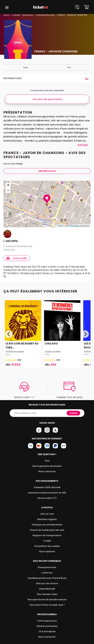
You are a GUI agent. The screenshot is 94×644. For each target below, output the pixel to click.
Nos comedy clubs (47, 591)
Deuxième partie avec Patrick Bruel (47, 575)
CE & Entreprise (47, 628)
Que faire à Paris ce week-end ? (47, 602)
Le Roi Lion (47, 569)
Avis (69, 67)
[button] (7, 8)
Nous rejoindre (47, 548)
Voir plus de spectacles (47, 99)
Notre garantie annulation (47, 463)
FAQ (47, 457)
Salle (25, 67)
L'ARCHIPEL (11, 241)
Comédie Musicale (44, 15)
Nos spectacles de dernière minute (47, 596)
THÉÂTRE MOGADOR (15, 349)
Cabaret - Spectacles (22, 15)
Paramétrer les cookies (47, 543)
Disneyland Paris (47, 564)
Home (6, 15)
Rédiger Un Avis (47, 171)
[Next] (85, 331)
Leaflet (60, 226)
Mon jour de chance (47, 580)
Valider (74, 410)
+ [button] (8, 185)
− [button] (8, 191)
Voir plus (82, 145)
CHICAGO (51, 340)
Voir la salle (17, 258)
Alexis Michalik (47, 585)
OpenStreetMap (73, 226)
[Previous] (9, 331)
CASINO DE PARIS (52, 349)
